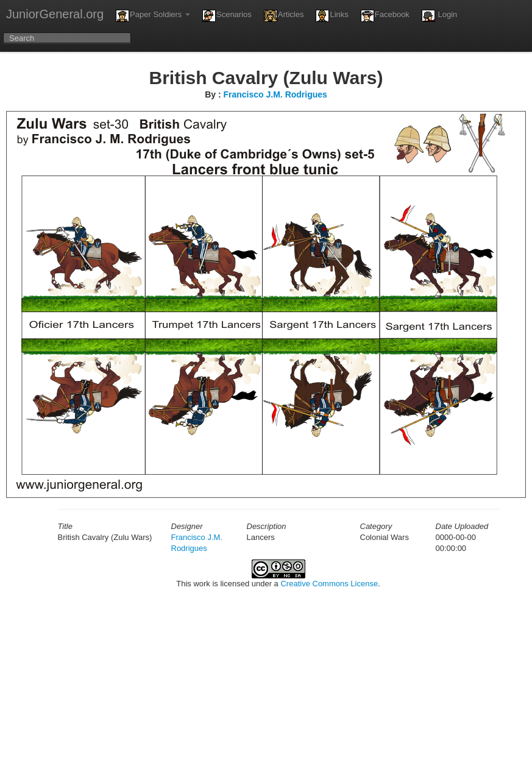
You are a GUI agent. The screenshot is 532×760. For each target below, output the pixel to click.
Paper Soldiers (153, 16)
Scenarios (227, 16)
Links (332, 16)
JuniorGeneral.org (55, 14)
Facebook (385, 16)
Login (439, 16)
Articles (284, 16)
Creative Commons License (329, 584)
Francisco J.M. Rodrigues (275, 94)
